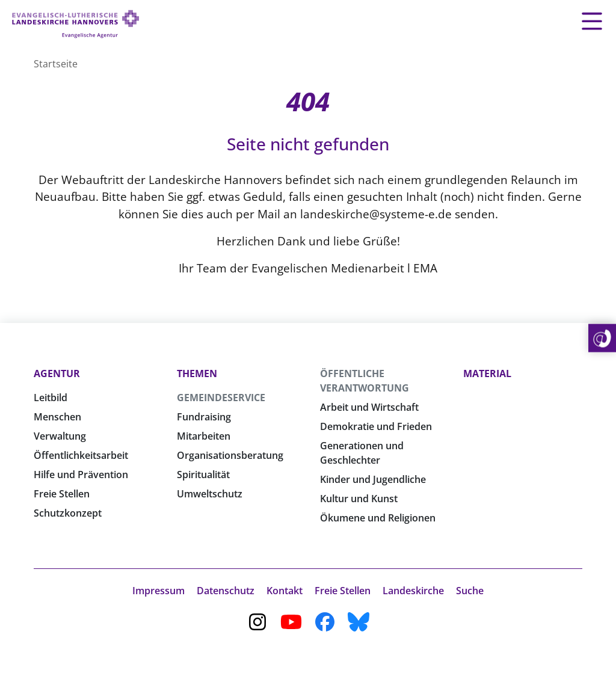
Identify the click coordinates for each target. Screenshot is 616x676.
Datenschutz (226, 591)
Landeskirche (413, 591)
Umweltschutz (210, 494)
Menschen (57, 417)
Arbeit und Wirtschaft (369, 407)
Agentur (57, 373)
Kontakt (285, 591)
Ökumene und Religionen (378, 518)
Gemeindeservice (221, 398)
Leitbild (51, 398)
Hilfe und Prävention (81, 475)
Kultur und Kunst (359, 499)
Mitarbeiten (204, 436)
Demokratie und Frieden (376, 426)
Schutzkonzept (68, 513)
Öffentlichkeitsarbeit (81, 455)
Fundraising (204, 417)
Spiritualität (203, 475)
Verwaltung (60, 436)
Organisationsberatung (230, 455)
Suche (470, 591)
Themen (197, 373)
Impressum (159, 591)
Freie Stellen (62, 494)
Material (487, 373)
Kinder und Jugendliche (373, 479)
